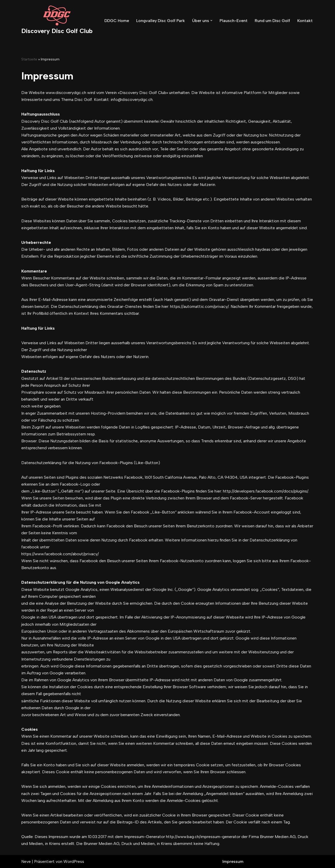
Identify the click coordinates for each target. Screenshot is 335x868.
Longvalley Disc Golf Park (161, 21)
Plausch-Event (234, 21)
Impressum (233, 861)
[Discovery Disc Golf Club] (57, 20)
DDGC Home (117, 21)
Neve (26, 861)
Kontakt (305, 21)
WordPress (74, 861)
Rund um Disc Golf (272, 21)
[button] (211, 20)
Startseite (29, 59)
